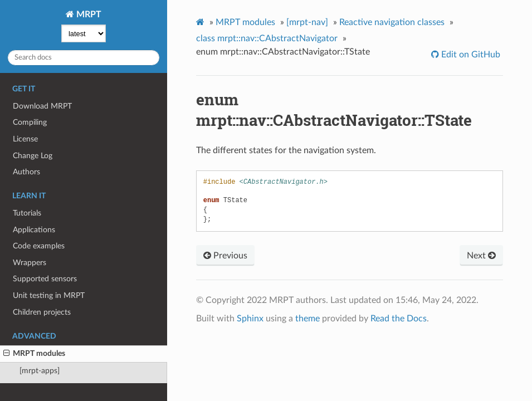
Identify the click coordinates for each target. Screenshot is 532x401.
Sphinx (250, 319)
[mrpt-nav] (307, 22)
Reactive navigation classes (392, 22)
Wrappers (30, 263)
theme (308, 319)
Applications (34, 230)
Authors (26, 172)
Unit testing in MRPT (49, 295)
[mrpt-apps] (40, 371)
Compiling (30, 122)
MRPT (88, 14)
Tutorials (27, 213)
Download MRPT (42, 106)
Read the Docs (399, 319)
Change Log (33, 156)
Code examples (39, 246)
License (25, 139)
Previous (225, 256)
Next (481, 256)
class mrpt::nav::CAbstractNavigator (267, 38)
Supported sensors (45, 279)
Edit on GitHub (470, 55)
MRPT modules (34, 354)
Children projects (42, 312)
